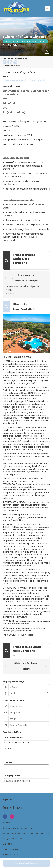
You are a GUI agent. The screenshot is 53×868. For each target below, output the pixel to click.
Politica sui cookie (10, 855)
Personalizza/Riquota (26, 863)
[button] (7, 333)
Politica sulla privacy (12, 849)
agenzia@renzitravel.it (15, 839)
